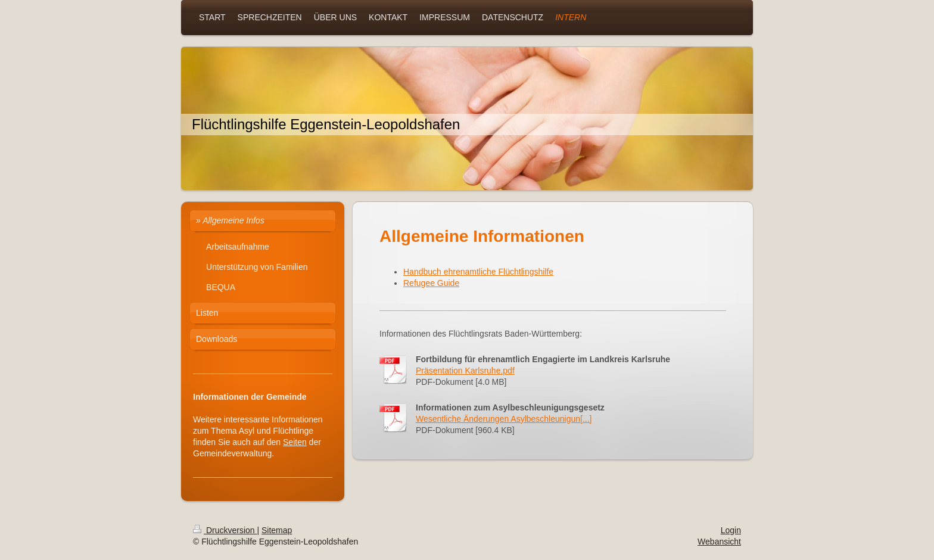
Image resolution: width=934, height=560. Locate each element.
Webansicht (719, 542)
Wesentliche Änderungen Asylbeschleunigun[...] (504, 419)
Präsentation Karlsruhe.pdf (465, 371)
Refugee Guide (431, 283)
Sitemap (277, 530)
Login (731, 530)
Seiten (295, 442)
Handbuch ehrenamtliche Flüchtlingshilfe (478, 272)
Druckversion (225, 530)
